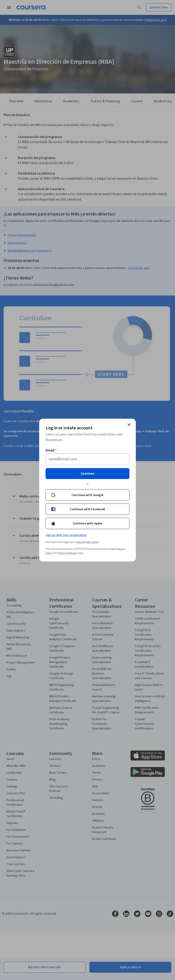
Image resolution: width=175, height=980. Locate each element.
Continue (87, 473)
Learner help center (87, 542)
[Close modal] (129, 425)
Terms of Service (67, 553)
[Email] (87, 459)
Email (51, 450)
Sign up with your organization (66, 535)
